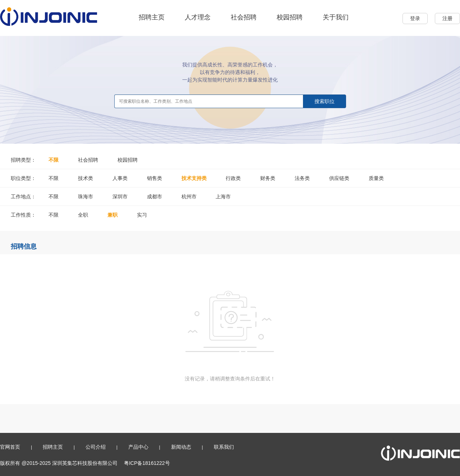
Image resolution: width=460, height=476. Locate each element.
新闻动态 (181, 447)
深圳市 (120, 197)
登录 (415, 18)
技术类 (86, 178)
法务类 (302, 178)
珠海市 (86, 197)
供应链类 (339, 178)
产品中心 (138, 447)
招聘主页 (152, 17)
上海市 (223, 197)
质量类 (376, 178)
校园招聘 (290, 17)
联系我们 (224, 447)
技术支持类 (194, 178)
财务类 (268, 178)
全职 (83, 215)
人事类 (120, 178)
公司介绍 (96, 447)
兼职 (112, 215)
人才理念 (198, 17)
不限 (54, 160)
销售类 (155, 178)
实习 (142, 215)
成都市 (155, 197)
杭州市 (189, 197)
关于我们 (336, 17)
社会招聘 (244, 17)
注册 (447, 18)
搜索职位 (325, 101)
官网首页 (10, 447)
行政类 (233, 178)
